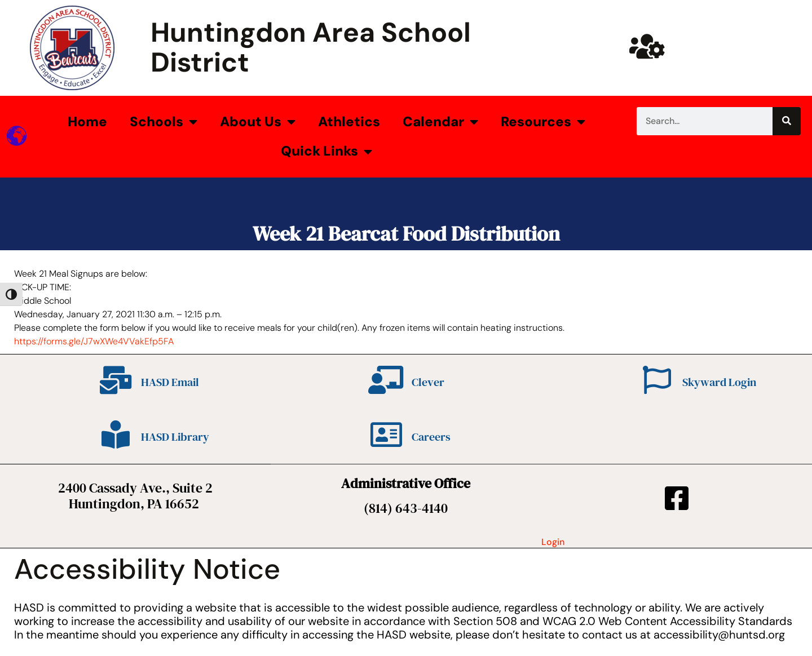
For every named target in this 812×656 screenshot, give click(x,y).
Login (553, 542)
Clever (428, 382)
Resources (543, 122)
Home (87, 121)
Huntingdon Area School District (311, 47)
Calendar (440, 122)
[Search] (787, 121)
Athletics (349, 121)
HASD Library (175, 437)
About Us (258, 122)
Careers (431, 437)
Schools (164, 122)
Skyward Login (719, 382)
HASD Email (170, 382)
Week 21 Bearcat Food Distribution (406, 234)
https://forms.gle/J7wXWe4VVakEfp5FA (94, 341)
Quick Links (326, 152)
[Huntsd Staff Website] (647, 46)
